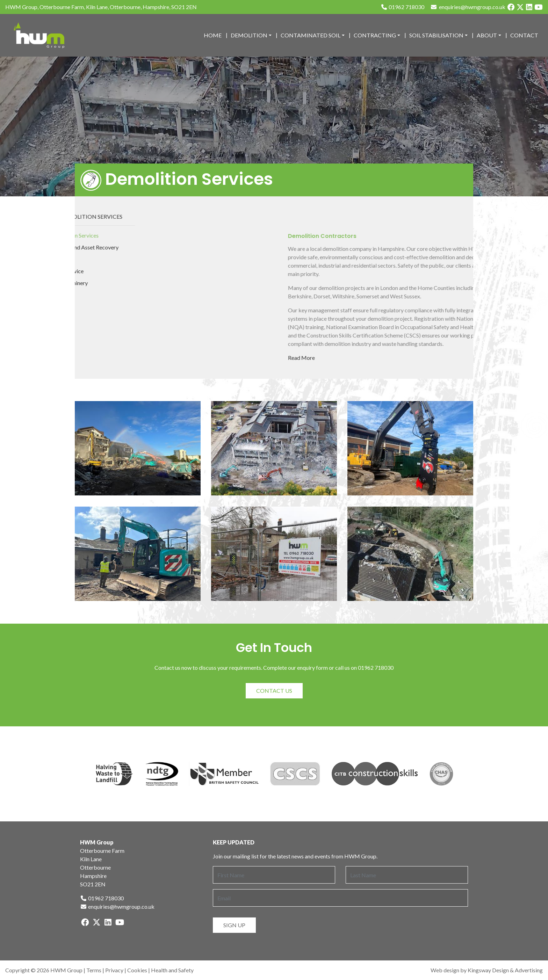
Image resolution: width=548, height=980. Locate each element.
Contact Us (274, 691)
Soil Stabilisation (436, 35)
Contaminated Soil (311, 35)
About (487, 35)
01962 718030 (402, 7)
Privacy (114, 970)
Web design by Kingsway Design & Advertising (487, 970)
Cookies (137, 970)
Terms (94, 970)
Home (213, 35)
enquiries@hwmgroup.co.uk (117, 906)
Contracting (375, 35)
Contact (524, 35)
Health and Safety (172, 970)
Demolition (249, 35)
